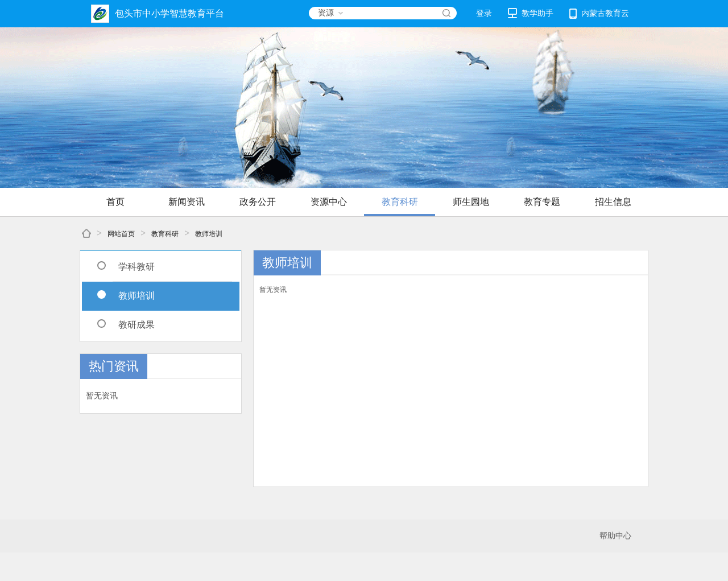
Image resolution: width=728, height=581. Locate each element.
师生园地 (471, 202)
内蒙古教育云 (599, 14)
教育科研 (400, 202)
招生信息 (613, 202)
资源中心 (329, 202)
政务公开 (258, 202)
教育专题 (542, 202)
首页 (115, 202)
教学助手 (531, 13)
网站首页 (121, 234)
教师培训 (209, 234)
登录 (484, 13)
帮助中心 (615, 536)
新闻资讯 (187, 202)
